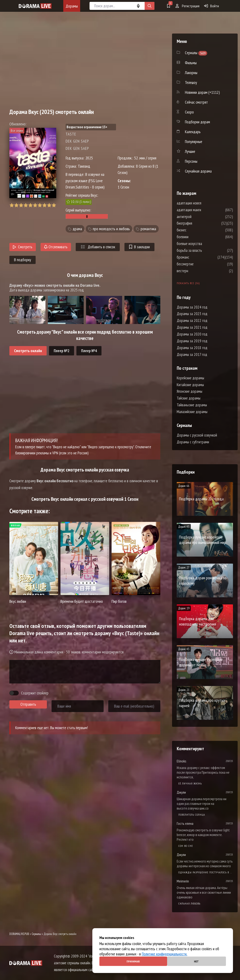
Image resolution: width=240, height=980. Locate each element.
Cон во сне (186, 846)
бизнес (196, 230)
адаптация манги (203, 210)
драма (77, 229)
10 (54, 205)
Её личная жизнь (190, 783)
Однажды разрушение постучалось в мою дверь (206, 872)
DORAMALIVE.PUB (19, 934)
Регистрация (187, 6)
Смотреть (23, 247)
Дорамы (72, 6)
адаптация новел (203, 203)
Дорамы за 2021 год (192, 327)
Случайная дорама (198, 171)
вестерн (197, 271)
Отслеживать (56, 247)
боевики (197, 237)
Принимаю (133, 961)
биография (199, 223)
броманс (197, 257)
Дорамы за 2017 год (192, 354)
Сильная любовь (189, 903)
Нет (196, 961)
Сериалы (36, 934)
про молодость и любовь (111, 229)
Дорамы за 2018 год (192, 348)
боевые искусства (203, 244)
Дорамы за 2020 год (192, 334)
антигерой (198, 217)
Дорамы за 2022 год (192, 320)
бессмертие (199, 264)
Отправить (28, 704)
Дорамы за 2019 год (192, 341)
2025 (89, 158)
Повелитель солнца (192, 815)
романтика (148, 229)
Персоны (191, 161)
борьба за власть (203, 250)
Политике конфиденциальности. (165, 954)
